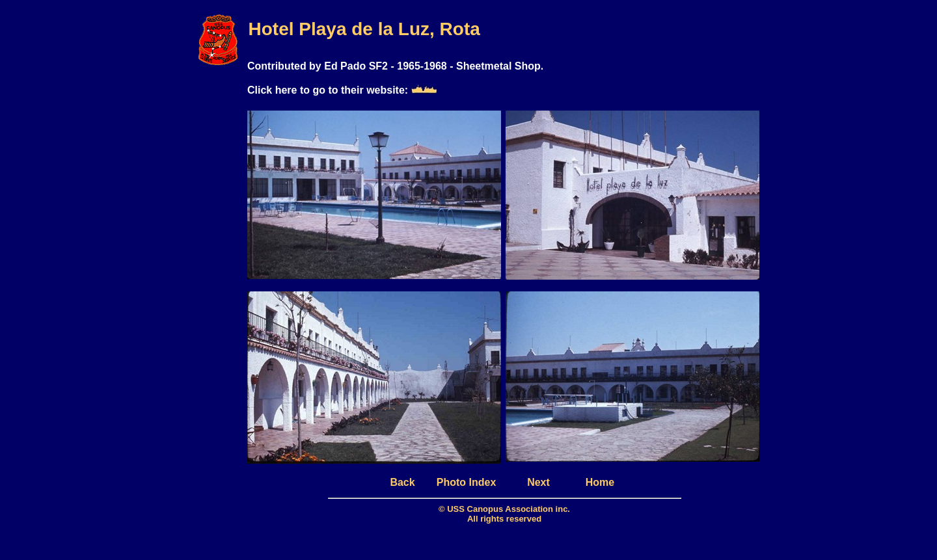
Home (600, 482)
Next (538, 482)
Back (402, 482)
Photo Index (467, 482)
